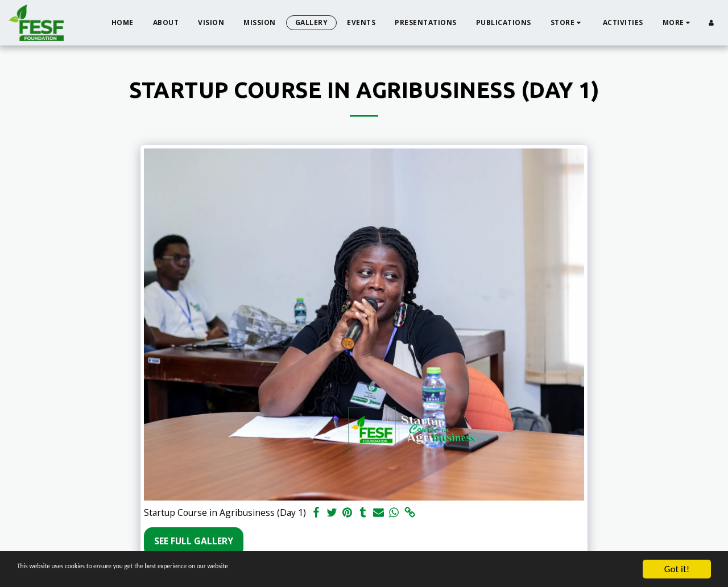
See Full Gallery (194, 541)
